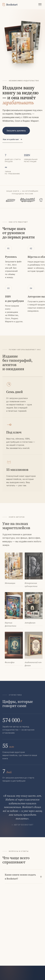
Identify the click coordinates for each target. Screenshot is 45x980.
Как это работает (13, 140)
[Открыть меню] (40, 5)
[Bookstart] (10, 5)
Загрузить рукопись (16, 131)
